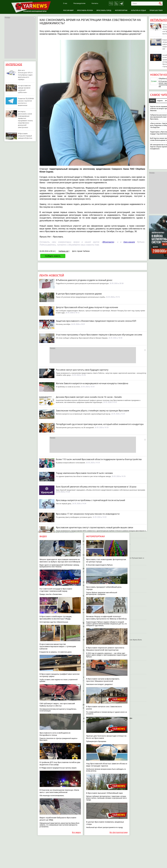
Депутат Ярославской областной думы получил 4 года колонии (87, 307)
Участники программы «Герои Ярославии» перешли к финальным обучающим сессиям (99, 335)
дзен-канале (129, 242)
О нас (65, 3)
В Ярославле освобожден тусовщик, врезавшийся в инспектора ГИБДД (56, 618)
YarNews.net (63, 251)
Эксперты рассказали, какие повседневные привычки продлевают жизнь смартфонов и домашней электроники (25, 119)
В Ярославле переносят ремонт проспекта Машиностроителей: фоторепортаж (105, 649)
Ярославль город (104, 10)
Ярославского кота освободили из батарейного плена (55, 734)
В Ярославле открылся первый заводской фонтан (25, 136)
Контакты (95, 3)
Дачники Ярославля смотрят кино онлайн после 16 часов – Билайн (89, 397)
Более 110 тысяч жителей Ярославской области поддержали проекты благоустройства (99, 459)
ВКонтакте (108, 242)
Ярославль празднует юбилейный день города (104, 588)
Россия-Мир (68, 10)
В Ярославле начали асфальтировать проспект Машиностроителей (103, 680)
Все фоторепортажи (119, 832)
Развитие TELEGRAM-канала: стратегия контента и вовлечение (26, 102)
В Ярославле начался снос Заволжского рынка (104, 708)
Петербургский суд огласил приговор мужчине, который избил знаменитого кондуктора (100, 424)
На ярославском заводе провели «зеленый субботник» (24, 89)
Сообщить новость (53, 256)
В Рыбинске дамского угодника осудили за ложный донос (84, 280)
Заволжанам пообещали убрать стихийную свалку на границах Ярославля (92, 411)
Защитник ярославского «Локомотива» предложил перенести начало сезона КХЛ (96, 321)
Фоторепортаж (121, 10)
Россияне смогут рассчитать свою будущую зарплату (82, 370)
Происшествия (156, 10)
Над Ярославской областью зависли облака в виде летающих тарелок (107, 765)
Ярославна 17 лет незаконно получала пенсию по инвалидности (88, 514)
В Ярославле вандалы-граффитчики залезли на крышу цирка (59, 675)
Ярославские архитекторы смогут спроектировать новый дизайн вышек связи (94, 527)
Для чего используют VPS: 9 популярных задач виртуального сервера (25, 75)
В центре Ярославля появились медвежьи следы (105, 823)
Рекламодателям (79, 3)
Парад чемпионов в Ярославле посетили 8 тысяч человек (84, 473)
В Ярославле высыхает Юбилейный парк (104, 793)
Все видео (76, 832)
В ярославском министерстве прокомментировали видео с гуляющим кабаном (58, 646)
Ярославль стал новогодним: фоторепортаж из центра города (106, 561)
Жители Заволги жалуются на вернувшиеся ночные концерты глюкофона (92, 383)
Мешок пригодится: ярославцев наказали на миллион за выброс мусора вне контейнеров (60, 561)
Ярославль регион (85, 10)
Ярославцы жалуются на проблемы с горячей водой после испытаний (90, 500)
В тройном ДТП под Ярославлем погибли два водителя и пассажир (60, 763)
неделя (160, 101)
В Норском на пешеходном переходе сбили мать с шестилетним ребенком (59, 791)
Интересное (14, 64)
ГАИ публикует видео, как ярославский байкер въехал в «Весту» (57, 705)
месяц (152, 101)
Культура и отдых (138, 10)
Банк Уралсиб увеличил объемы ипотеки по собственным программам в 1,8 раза (96, 487)
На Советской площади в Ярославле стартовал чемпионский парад (56, 590)
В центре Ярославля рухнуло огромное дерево (79, 294)
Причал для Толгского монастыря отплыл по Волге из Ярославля (106, 737)
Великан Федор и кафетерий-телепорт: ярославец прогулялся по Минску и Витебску (106, 618)
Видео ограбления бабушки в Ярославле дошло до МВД (58, 819)
